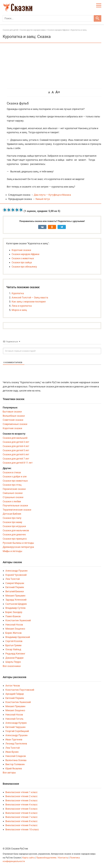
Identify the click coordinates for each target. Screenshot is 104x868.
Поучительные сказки (15, 505)
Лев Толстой (13, 579)
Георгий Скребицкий (17, 731)
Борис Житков (13, 633)
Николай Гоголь (14, 719)
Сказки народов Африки (25, 254)
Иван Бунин (12, 752)
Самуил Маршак (15, 583)
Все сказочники (12, 666)
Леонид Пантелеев (16, 744)
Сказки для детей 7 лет (16, 459)
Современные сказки (15, 424)
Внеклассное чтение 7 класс (21, 817)
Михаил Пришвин (15, 596)
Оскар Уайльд (13, 649)
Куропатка (18, 293)
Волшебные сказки (14, 416)
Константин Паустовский (20, 690)
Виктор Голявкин (15, 764)
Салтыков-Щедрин (16, 604)
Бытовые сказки (12, 412)
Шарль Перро (13, 662)
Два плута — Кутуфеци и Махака (52, 195)
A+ (58, 92)
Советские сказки (13, 420)
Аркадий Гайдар (15, 694)
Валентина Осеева (16, 760)
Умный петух (43, 199)
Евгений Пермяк (15, 587)
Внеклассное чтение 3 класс (21, 800)
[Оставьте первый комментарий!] (52, 351)
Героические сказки (14, 489)
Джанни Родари (14, 658)
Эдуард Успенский (16, 600)
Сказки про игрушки (14, 526)
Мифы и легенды (12, 551)
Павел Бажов (13, 616)
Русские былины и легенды (18, 543)
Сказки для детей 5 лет (16, 450)
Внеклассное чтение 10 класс (22, 829)
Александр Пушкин (16, 571)
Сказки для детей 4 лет (16, 446)
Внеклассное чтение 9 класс (21, 825)
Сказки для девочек (14, 534)
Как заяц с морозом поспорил (29, 302)
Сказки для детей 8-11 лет (18, 463)
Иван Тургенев (14, 739)
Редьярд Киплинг (15, 654)
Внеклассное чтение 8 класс (21, 821)
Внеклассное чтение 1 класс (21, 792)
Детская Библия (12, 514)
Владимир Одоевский (18, 637)
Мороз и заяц (19, 310)
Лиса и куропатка (22, 306)
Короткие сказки (21, 250)
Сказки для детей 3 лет (16, 442)
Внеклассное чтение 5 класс (21, 809)
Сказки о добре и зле (15, 476)
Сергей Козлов (14, 641)
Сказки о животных (23, 258)
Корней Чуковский (16, 575)
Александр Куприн (16, 723)
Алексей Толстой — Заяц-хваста (30, 297)
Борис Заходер (14, 612)
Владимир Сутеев (15, 608)
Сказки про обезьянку (24, 267)
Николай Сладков (16, 756)
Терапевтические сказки (17, 510)
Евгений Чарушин (15, 727)
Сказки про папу (12, 518)
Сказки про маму (12, 522)
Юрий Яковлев (14, 768)
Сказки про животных (15, 481)
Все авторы (9, 773)
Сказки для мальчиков (16, 530)
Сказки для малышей (15, 438)
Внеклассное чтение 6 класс (21, 813)
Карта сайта (29, 858)
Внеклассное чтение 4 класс (21, 805)
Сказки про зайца (22, 262)
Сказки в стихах (12, 472)
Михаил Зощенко (15, 629)
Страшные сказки (13, 497)
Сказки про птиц (12, 485)
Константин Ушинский (18, 620)
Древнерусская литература (18, 547)
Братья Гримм (13, 645)
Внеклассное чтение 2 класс (21, 796)
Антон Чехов (13, 686)
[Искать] (97, 18)
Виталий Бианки (15, 591)
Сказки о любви (12, 501)
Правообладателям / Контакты (53, 858)
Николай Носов (14, 625)
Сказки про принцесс (15, 539)
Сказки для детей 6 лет (16, 454)
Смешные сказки (13, 493)
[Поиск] (48, 18)
